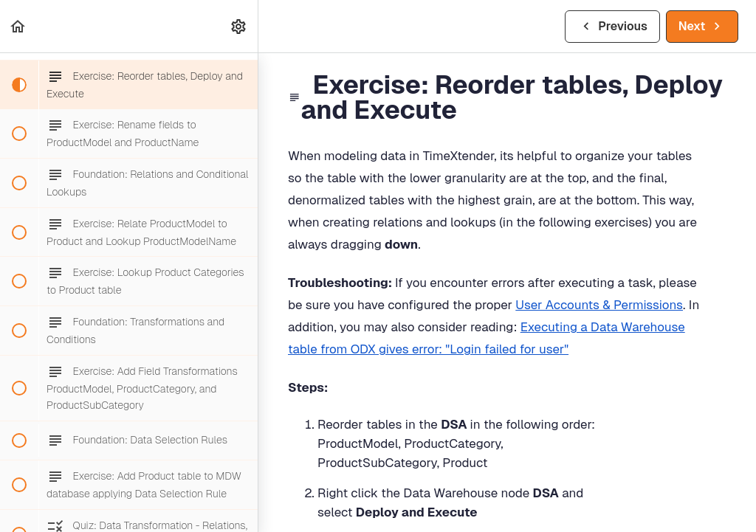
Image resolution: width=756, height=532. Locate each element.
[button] (18, 26)
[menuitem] (239, 26)
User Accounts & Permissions (599, 305)
